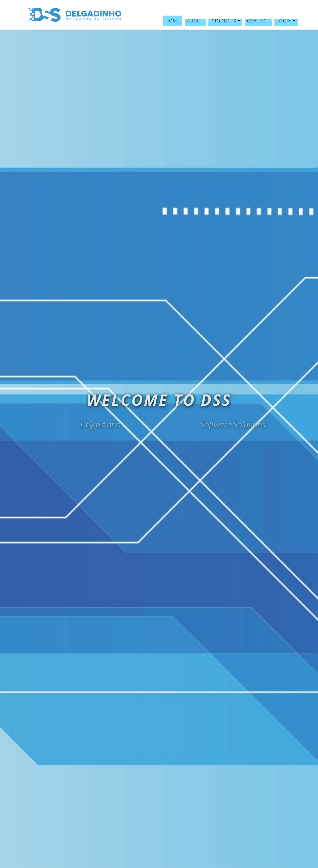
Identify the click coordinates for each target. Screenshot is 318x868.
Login (284, 21)
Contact (258, 21)
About (195, 21)
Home (173, 21)
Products (223, 21)
